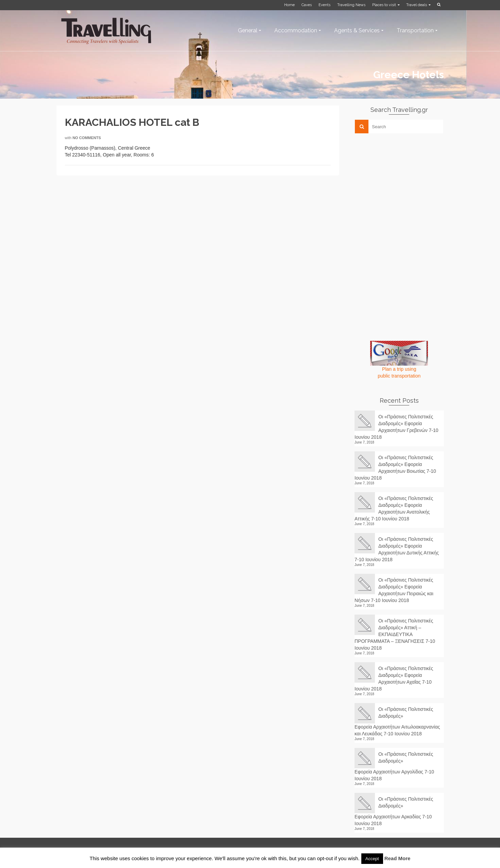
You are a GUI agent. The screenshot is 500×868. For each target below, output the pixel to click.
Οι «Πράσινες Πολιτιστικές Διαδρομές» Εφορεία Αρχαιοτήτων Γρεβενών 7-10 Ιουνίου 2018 (396, 427)
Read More (398, 858)
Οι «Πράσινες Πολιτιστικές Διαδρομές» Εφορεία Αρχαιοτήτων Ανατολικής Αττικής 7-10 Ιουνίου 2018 (394, 508)
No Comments (87, 138)
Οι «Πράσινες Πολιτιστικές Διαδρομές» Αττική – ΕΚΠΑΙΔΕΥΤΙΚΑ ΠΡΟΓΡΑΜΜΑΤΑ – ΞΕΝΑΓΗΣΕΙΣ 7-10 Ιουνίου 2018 (395, 634)
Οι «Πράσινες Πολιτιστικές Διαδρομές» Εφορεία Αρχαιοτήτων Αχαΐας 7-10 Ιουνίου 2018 (394, 679)
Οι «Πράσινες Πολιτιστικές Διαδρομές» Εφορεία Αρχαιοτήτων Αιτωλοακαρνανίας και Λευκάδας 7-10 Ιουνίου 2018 (397, 721)
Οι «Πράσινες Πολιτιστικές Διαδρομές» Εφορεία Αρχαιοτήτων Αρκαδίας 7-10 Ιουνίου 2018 (394, 811)
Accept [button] (372, 859)
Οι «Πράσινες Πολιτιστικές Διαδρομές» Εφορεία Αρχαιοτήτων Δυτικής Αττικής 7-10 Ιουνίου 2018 (397, 549)
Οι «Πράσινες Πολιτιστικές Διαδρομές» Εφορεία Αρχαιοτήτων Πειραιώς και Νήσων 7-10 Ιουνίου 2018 (394, 590)
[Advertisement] (406, 186)
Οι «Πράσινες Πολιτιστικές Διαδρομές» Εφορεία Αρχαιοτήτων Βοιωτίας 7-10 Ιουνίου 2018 (395, 468)
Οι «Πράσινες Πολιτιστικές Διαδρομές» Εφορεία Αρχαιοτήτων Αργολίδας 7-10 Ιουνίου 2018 (394, 766)
